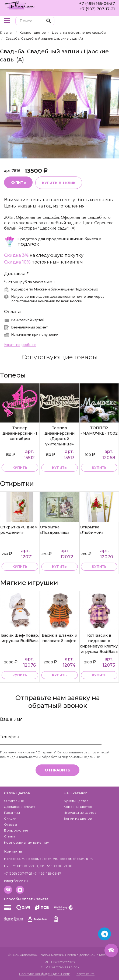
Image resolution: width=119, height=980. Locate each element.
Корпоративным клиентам (27, 842)
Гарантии (12, 813)
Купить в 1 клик (59, 183)
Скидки (10, 818)
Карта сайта (85, 974)
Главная (7, 32)
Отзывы (10, 824)
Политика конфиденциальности (45, 974)
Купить (18, 182)
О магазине (14, 801)
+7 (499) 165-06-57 (97, 4)
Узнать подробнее (20, 345)
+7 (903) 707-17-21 (97, 9)
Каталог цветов (33, 32)
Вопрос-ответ (16, 830)
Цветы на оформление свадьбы (79, 32)
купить (20, 468)
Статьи (9, 836)
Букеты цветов (76, 801)
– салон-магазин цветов (57, 955)
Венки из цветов (78, 818)
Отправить (57, 770)
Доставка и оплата (20, 807)
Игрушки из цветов (80, 813)
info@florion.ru (16, 881)
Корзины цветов (78, 807)
